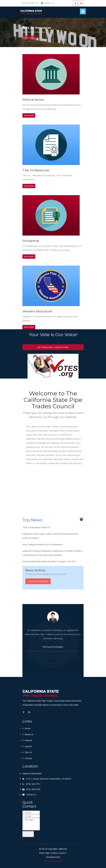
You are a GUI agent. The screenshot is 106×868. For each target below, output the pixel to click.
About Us (29, 734)
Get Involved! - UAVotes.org (53, 347)
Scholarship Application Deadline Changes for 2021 (50, 561)
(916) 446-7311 (32, 3)
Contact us (31, 794)
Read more (29, 116)
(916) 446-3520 (33, 789)
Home (28, 728)
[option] (53, 33)
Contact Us (49, 3)
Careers (28, 746)
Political (28, 740)
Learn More (29, 40)
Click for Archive (38, 581)
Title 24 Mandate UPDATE (36, 527)
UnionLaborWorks (53, 861)
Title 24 (28, 752)
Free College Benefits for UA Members (43, 544)
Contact (28, 758)
